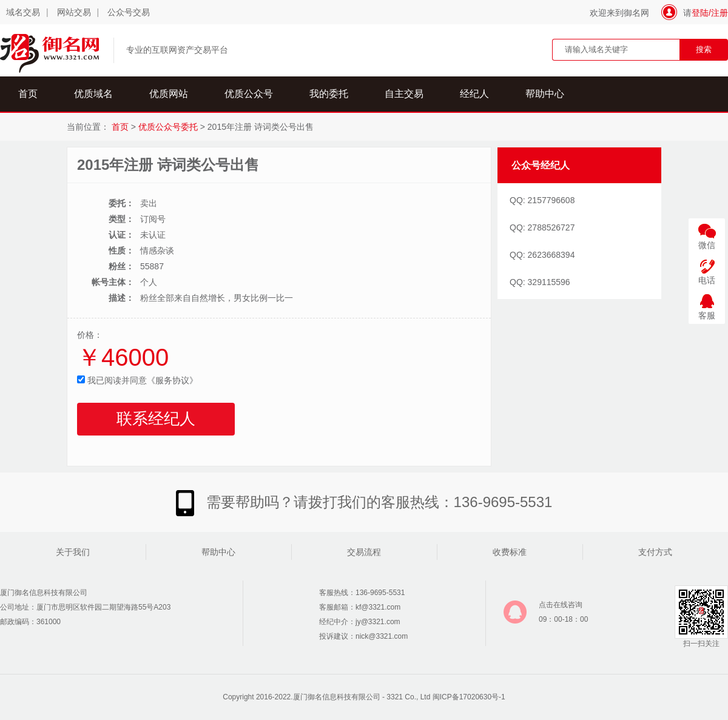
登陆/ (701, 13)
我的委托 (329, 94)
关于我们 (73, 552)
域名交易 (23, 12)
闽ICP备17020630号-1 (469, 697)
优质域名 (93, 94)
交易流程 (364, 552)
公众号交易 (129, 12)
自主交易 (404, 94)
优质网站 (169, 94)
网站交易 (74, 12)
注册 (720, 13)
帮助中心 (545, 94)
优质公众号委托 (168, 127)
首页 (28, 94)
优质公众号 (249, 94)
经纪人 (474, 94)
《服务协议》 (172, 380)
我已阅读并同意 (137, 380)
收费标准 (510, 552)
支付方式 (655, 552)
